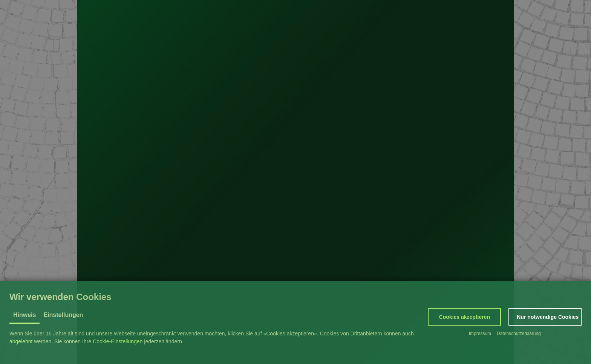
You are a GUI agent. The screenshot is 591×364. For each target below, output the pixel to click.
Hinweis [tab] (24, 315)
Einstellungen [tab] (63, 315)
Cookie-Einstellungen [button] (118, 341)
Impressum (480, 334)
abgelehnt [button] (21, 341)
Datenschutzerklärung (519, 334)
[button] (464, 317)
